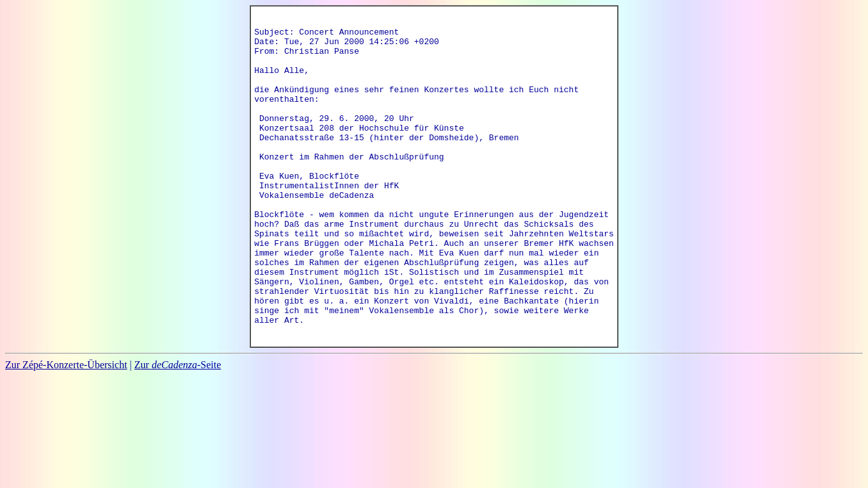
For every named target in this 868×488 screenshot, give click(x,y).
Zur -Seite (178, 428)
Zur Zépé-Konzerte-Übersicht (66, 428)
